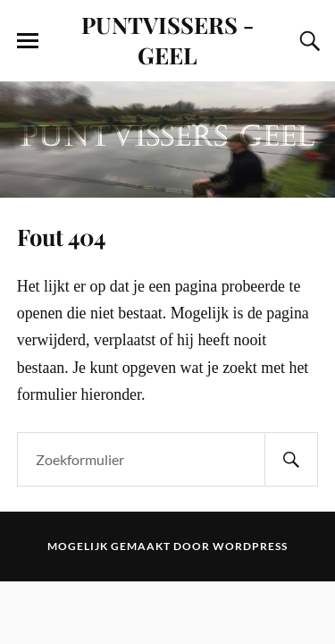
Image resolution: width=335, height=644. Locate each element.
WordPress (250, 546)
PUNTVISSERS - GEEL (167, 39)
